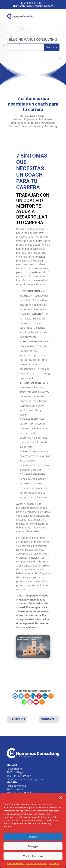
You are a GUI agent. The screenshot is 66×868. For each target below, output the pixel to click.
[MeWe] (45, 696)
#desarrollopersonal (26, 119)
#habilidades (18, 123)
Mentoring (51, 126)
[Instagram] (30, 702)
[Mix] (51, 696)
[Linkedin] (33, 696)
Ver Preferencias (33, 856)
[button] (61, 798)
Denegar (33, 846)
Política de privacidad (37, 864)
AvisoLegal (54, 864)
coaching (38, 126)
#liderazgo (34, 123)
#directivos (45, 119)
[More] (42, 702)
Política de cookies (16, 864)
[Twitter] (21, 696)
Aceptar (33, 837)
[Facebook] (15, 696)
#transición (48, 123)
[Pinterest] (39, 696)
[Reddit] (27, 696)
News (41, 116)
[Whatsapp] (24, 702)
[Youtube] (36, 702)
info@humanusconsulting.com (25, 779)
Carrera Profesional (20, 126)
